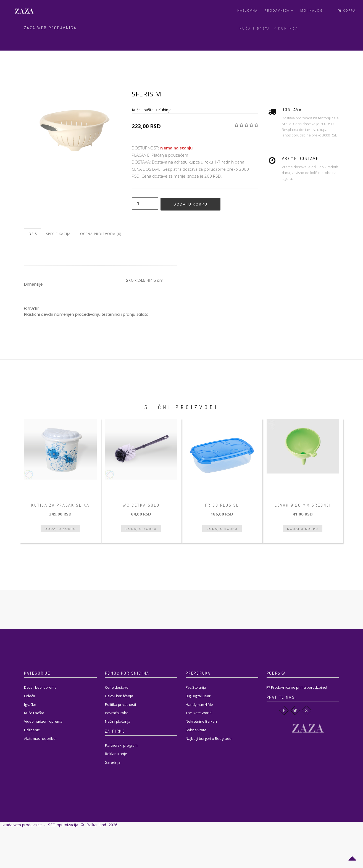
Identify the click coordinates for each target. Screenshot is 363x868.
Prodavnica (279, 10)
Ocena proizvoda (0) (101, 234)
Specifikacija (58, 234)
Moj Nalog (312, 10)
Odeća (30, 696)
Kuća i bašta (255, 28)
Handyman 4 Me (199, 704)
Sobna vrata (196, 730)
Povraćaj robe (117, 713)
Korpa (347, 10)
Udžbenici (32, 730)
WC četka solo (141, 505)
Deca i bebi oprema (40, 687)
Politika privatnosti (120, 704)
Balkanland (96, 825)
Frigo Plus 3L (222, 505)
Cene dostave (117, 687)
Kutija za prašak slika (60, 505)
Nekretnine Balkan (201, 721)
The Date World (199, 713)
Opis (33, 234)
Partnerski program (121, 745)
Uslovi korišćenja (119, 696)
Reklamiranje (116, 754)
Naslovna (248, 10)
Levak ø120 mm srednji (303, 505)
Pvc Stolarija (196, 687)
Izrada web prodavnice (22, 825)
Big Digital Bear (198, 696)
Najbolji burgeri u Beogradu (209, 738)
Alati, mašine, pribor (40, 738)
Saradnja (113, 762)
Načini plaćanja (118, 721)
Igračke (30, 704)
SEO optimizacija (63, 825)
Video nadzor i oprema (43, 721)
